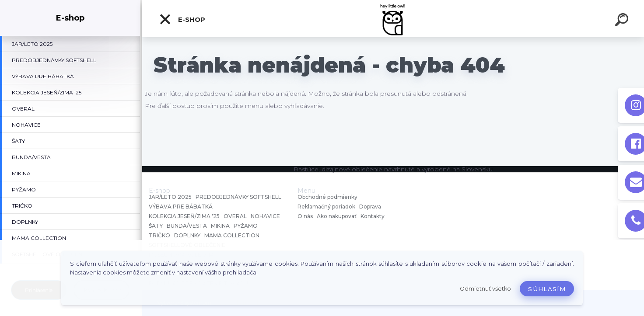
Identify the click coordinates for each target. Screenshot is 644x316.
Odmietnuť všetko (485, 289)
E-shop (182, 19)
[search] (623, 21)
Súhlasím (547, 289)
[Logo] (393, 19)
